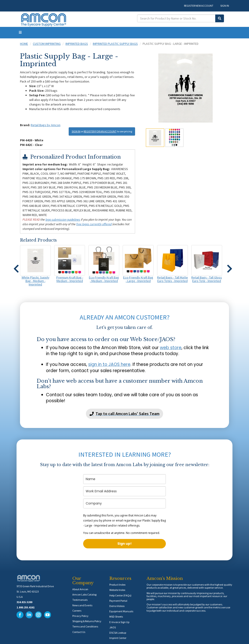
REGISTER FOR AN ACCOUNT (100, 131)
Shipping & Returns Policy (87, 621)
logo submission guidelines (63, 219)
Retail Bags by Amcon (46, 125)
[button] (16, 267)
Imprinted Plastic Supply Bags (115, 44)
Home (24, 44)
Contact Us (79, 632)
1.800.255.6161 (25, 607)
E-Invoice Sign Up (119, 622)
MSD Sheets (116, 617)
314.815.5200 (24, 602)
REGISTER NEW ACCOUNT (199, 6)
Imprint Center (118, 638)
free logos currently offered (94, 224)
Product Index (117, 585)
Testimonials (80, 600)
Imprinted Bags (77, 44)
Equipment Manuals (121, 611)
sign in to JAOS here (109, 364)
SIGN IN (225, 6)
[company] (124, 503)
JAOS (113, 627)
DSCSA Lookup (118, 633)
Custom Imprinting (47, 44)
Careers (77, 611)
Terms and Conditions (85, 626)
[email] (124, 491)
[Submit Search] (220, 18)
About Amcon (80, 589)
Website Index (117, 590)
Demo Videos (117, 606)
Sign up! (124, 544)
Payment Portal (118, 601)
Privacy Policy (80, 616)
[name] (124, 479)
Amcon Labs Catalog (84, 594)
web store (171, 348)
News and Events (82, 605)
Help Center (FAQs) (120, 595)
